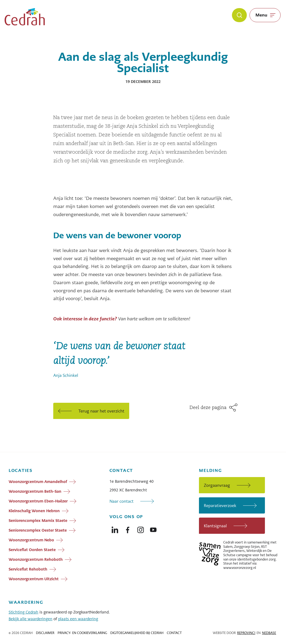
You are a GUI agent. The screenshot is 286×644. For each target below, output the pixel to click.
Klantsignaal (215, 526)
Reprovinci (246, 633)
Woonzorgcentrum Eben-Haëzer (38, 501)
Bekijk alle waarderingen (31, 619)
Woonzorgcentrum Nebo (31, 540)
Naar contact (122, 501)
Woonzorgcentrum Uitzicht (34, 579)
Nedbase (269, 633)
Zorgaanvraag (217, 485)
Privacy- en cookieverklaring (82, 633)
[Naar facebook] (128, 529)
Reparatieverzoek (220, 506)
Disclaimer (45, 633)
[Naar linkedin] (115, 529)
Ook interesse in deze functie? (85, 319)
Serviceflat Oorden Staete (32, 550)
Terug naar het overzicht (101, 411)
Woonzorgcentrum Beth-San (35, 491)
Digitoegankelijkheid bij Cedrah (137, 633)
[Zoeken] (239, 15)
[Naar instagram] (141, 529)
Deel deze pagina (209, 408)
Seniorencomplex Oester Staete (38, 530)
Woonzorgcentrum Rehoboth (36, 559)
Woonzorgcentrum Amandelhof (38, 482)
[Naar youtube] (153, 529)
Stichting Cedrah (24, 612)
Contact (174, 633)
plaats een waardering (78, 619)
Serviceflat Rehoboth (28, 569)
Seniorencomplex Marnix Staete (38, 521)
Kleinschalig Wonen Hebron (34, 511)
